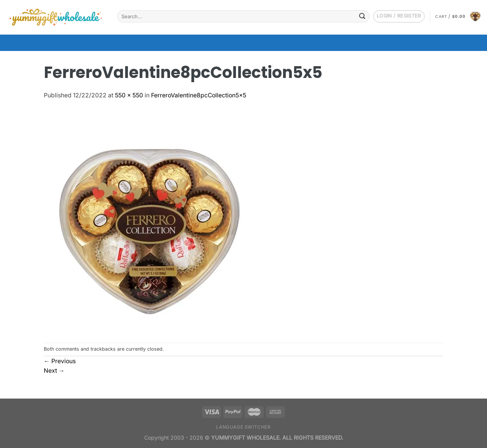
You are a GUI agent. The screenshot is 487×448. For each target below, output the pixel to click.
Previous (60, 361)
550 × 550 (129, 95)
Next (54, 371)
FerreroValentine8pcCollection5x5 (199, 95)
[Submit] (362, 16)
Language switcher (243, 427)
